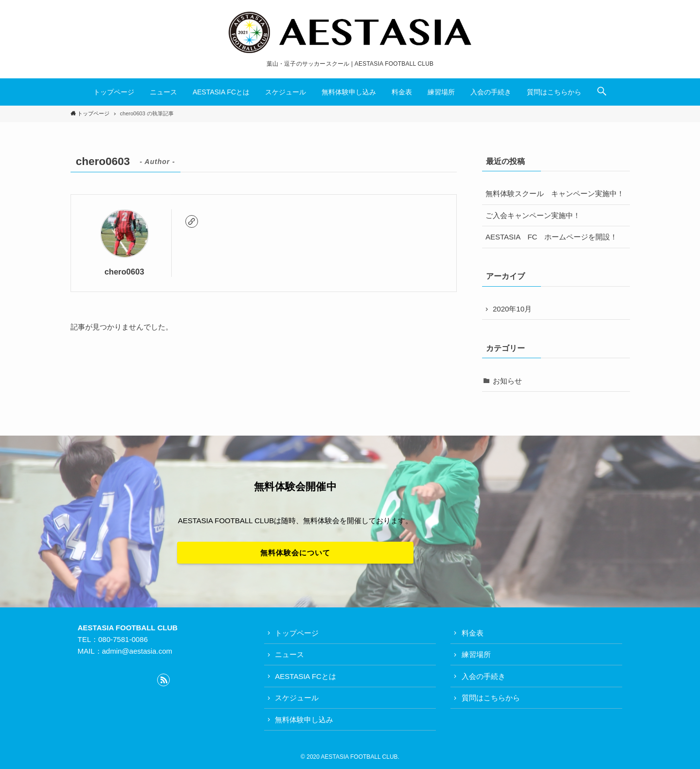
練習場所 (476, 654)
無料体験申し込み (304, 720)
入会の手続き (484, 676)
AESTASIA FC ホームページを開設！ (551, 237)
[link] (192, 221)
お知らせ (507, 381)
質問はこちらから (491, 698)
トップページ (297, 633)
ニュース (289, 654)
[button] (602, 92)
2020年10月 (512, 309)
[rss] (163, 680)
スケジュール (297, 698)
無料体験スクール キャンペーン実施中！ (555, 193)
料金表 (473, 633)
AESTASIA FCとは (305, 676)
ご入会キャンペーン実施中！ (533, 215)
